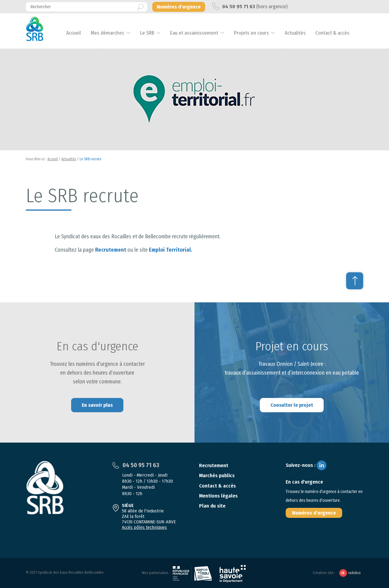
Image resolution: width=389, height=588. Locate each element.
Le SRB (151, 33)
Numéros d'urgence (314, 513)
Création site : (338, 573)
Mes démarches (112, 33)
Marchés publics (217, 476)
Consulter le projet (292, 405)
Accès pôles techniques (144, 527)
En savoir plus (97, 405)
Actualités (299, 33)
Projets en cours (256, 33)
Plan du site (212, 506)
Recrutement (111, 250)
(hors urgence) (250, 6)
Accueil (78, 33)
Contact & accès (337, 33)
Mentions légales (218, 496)
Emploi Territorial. (170, 250)
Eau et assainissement (198, 33)
